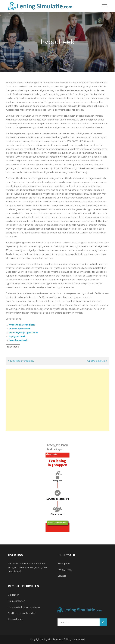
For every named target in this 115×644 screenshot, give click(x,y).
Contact (62, 576)
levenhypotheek (18, 340)
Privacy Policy (65, 570)
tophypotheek (17, 336)
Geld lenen (14, 595)
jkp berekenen (15, 619)
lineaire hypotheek (20, 329)
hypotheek (13, 347)
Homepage (64, 564)
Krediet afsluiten (16, 601)
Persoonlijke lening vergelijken (24, 607)
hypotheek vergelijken (22, 325)
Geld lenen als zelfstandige (22, 613)
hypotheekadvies (96, 361)
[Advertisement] (57, 400)
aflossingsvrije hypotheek (24, 333)
